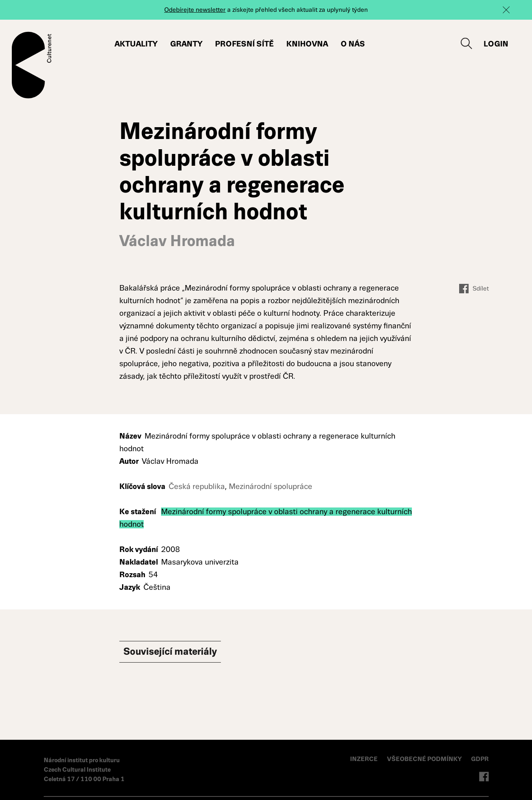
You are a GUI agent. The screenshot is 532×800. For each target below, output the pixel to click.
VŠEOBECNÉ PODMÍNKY (425, 759)
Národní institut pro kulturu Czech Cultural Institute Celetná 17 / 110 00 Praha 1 (84, 769)
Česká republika (197, 486)
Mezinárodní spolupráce (271, 486)
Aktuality (136, 44)
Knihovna (307, 44)
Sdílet (474, 289)
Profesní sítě (244, 44)
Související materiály (178, 652)
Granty (186, 44)
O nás (353, 44)
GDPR (480, 759)
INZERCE (364, 759)
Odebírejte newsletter (195, 10)
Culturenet (32, 65)
